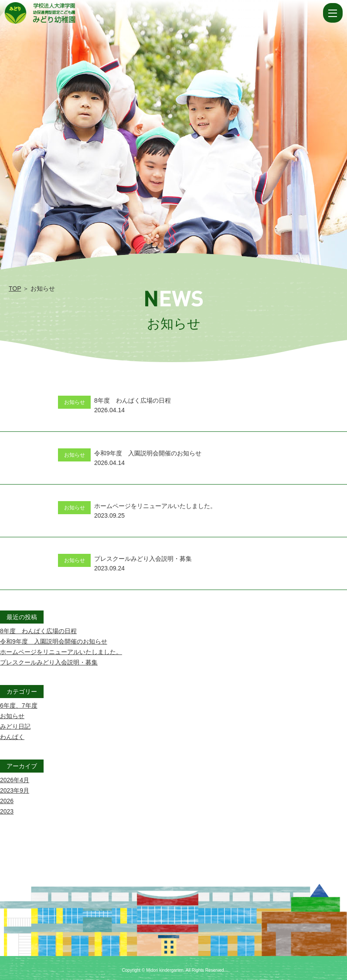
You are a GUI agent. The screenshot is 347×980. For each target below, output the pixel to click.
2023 (7, 811)
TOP (15, 288)
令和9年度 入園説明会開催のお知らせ (54, 641)
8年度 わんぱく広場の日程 (38, 631)
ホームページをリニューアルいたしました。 (61, 652)
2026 (7, 801)
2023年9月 (15, 790)
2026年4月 (15, 780)
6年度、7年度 (19, 705)
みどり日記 (15, 726)
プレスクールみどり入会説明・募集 (49, 662)
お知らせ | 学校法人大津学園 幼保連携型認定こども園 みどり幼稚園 (163, 13)
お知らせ (12, 716)
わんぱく (12, 737)
